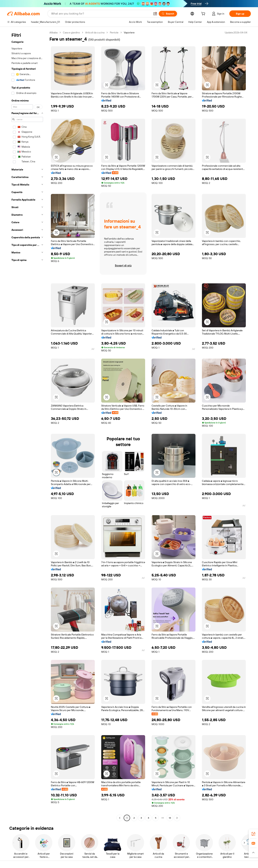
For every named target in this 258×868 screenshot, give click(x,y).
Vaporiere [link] (129, 33)
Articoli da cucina (95, 33)
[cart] (204, 14)
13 (170, 818)
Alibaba (53, 33)
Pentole (114, 33)
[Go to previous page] (120, 818)
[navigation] (27, 426)
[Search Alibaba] (101, 14)
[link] (253, 834)
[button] (155, 14)
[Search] (168, 14)
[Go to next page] (177, 818)
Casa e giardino (71, 33)
